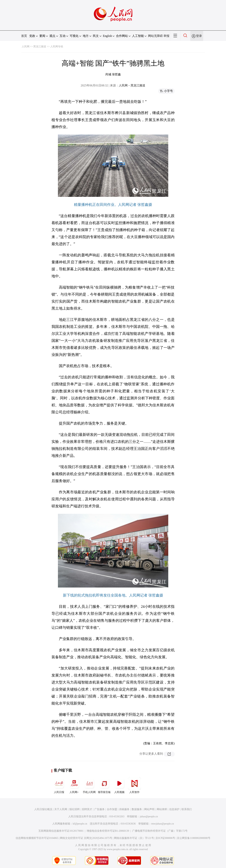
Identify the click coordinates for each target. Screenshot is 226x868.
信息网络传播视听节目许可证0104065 (37, 838)
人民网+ (74, 785)
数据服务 (137, 809)
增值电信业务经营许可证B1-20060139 (108, 831)
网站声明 (149, 809)
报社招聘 (74, 809)
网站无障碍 (155, 36)
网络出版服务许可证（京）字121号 (134, 838)
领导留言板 (104, 785)
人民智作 (134, 785)
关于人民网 (61, 809)
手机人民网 (89, 785)
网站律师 (162, 809)
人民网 (26, 47)
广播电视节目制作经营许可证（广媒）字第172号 (160, 831)
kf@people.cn (80, 824)
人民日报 (59, 785)
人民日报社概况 (43, 809)
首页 (24, 36)
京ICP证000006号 (165, 838)
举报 (166, 36)
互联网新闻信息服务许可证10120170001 (61, 831)
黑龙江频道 (40, 47)
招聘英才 (87, 809)
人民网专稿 (57, 47)
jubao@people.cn (149, 816)
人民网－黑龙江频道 (132, 85)
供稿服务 (124, 809)
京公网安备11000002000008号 (194, 838)
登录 (199, 36)
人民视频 (119, 785)
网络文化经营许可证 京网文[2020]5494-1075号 (86, 838)
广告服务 (99, 809)
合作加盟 (112, 809)
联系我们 (187, 809)
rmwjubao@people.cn (163, 824)
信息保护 (174, 809)
